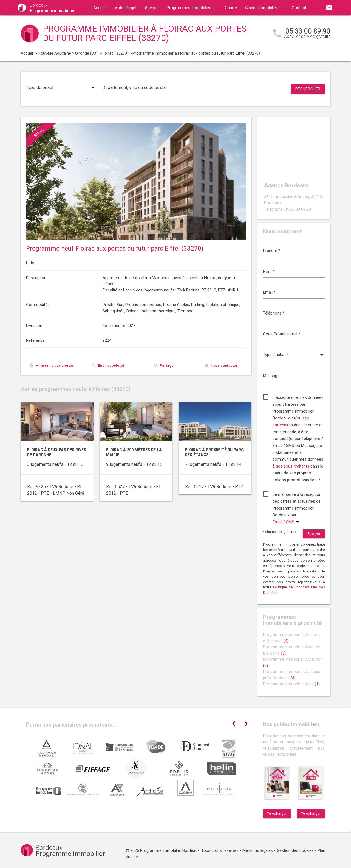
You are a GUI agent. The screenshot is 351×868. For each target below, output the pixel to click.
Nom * (269, 271)
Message (271, 376)
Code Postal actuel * (282, 334)
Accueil (100, 8)
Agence (152, 8)
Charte (231, 8)
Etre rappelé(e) (111, 365)
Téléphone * (274, 313)
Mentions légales (258, 850)
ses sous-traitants (293, 466)
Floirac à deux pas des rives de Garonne (57, 452)
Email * (269, 292)
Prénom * (272, 251)
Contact (299, 8)
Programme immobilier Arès (291, 684)
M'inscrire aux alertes (55, 365)
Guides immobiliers (262, 8)
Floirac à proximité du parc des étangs (214, 452)
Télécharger (277, 814)
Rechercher (308, 89)
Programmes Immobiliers (190, 8)
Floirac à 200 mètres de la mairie (134, 452)
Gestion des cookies (295, 850)
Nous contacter (224, 365)
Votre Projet (126, 8)
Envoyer (314, 534)
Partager (167, 365)
